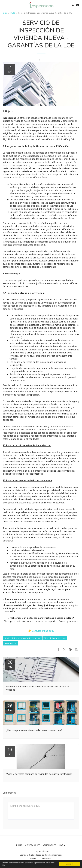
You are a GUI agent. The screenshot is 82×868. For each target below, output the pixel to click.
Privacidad (46, 859)
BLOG (13, 13)
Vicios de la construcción (55, 638)
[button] (4, 5)
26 (10, 664)
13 (10, 751)
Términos (33, 859)
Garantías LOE (10, 643)
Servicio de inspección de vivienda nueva (22, 638)
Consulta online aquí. (43, 631)
